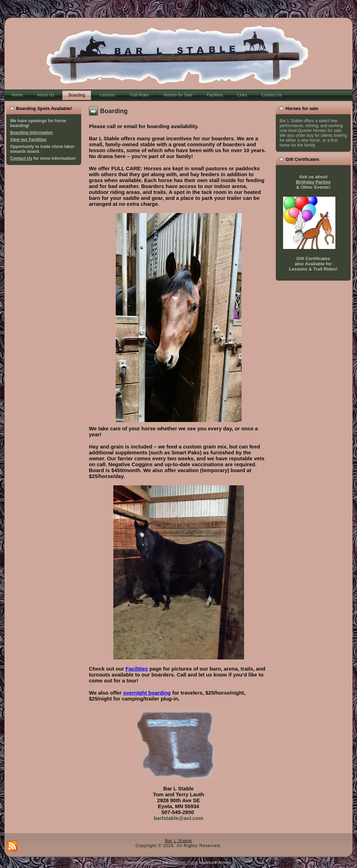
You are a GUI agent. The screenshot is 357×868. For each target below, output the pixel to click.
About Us (45, 95)
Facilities (215, 95)
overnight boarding (147, 693)
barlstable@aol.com (178, 818)
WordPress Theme (184, 863)
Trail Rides (139, 95)
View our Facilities (28, 140)
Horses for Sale (178, 95)
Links (242, 95)
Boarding (77, 95)
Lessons (107, 95)
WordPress (153, 863)
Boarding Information (31, 133)
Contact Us (271, 95)
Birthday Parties (313, 182)
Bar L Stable (178, 841)
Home (17, 95)
